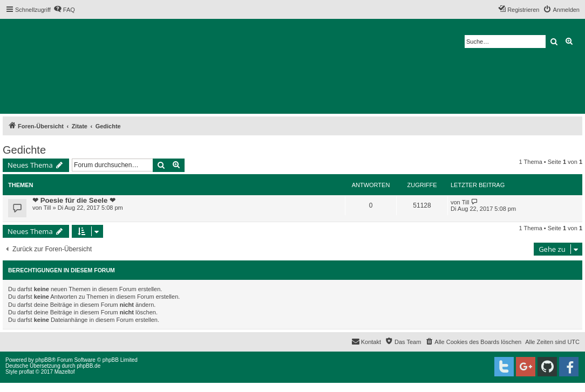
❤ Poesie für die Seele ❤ (74, 200)
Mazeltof (65, 372)
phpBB (44, 360)
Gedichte (24, 150)
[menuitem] (64, 10)
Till (47, 208)
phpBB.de (89, 366)
